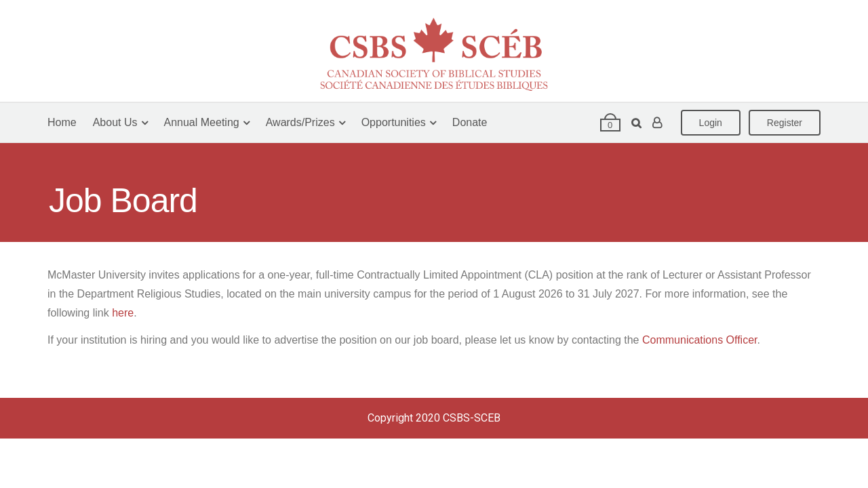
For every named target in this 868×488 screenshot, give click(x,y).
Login (711, 123)
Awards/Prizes (300, 122)
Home (62, 122)
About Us (115, 122)
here (123, 313)
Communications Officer (700, 340)
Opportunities (394, 122)
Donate (470, 122)
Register (785, 123)
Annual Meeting (202, 122)
